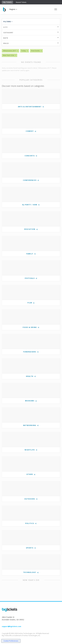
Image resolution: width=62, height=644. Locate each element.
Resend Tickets (21, 2)
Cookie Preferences (11, 641)
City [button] (31, 27)
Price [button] (31, 43)
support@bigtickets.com (11, 626)
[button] (13, 9)
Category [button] (31, 33)
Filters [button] (8, 22)
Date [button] (31, 38)
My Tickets (7, 2)
